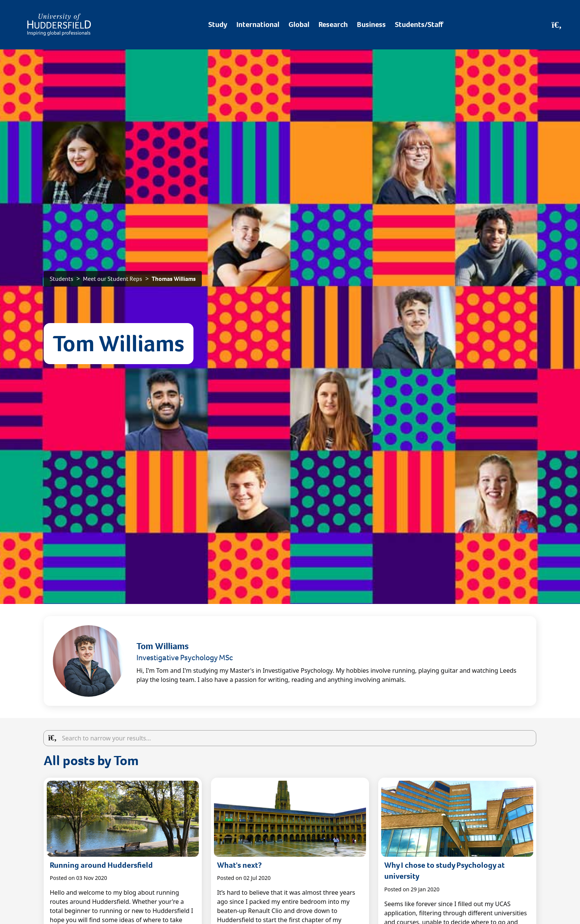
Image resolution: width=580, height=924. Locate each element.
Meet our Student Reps (113, 279)
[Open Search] (557, 25)
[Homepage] (59, 25)
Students (62, 279)
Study (218, 25)
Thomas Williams (174, 279)
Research (333, 25)
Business (371, 25)
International (258, 25)
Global (299, 25)
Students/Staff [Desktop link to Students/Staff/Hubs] (419, 25)
